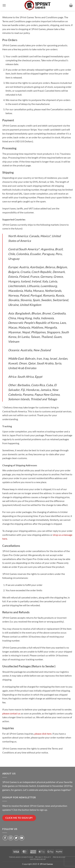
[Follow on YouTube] (22, 838)
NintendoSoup (38, 859)
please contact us (11, 713)
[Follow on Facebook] (5, 838)
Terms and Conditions (21, 857)
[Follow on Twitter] (16, 838)
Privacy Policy (43, 857)
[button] (4, 5)
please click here (43, 734)
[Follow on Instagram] (11, 838)
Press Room (59, 857)
